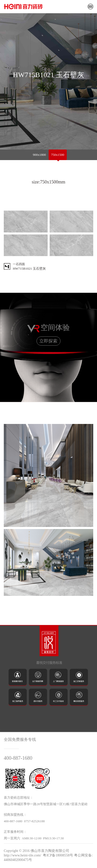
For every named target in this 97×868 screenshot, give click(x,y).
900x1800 (39, 155)
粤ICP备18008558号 (58, 855)
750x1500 (58, 155)
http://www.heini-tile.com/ (22, 855)
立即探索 (48, 341)
